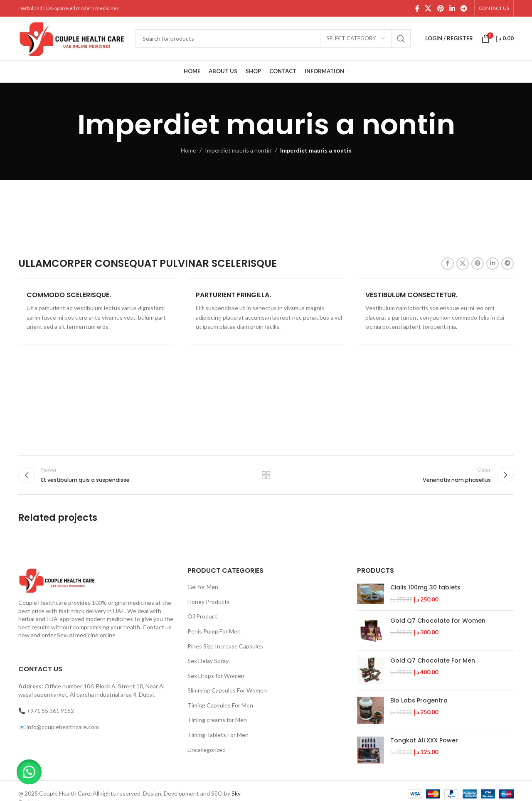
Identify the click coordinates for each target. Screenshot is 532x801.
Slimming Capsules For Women (227, 690)
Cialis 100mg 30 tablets (425, 588)
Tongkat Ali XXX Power (424, 741)
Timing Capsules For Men (220, 705)
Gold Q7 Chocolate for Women (438, 621)
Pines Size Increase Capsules (225, 646)
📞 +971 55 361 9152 (46, 711)
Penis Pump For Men (214, 631)
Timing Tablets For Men (218, 735)
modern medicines (109, 619)
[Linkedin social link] (452, 8)
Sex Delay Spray (208, 661)
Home (188, 150)
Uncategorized (207, 750)
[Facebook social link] (417, 8)
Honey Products (209, 602)
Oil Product (202, 616)
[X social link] (428, 8)
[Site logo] (73, 38)
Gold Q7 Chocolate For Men (433, 661)
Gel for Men (203, 587)
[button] (29, 772)
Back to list (266, 475)
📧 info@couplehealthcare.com (59, 727)
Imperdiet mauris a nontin (238, 150)
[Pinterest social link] (440, 8)
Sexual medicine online (86, 635)
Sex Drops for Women (216, 676)
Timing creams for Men (217, 720)
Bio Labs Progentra (419, 701)
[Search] (273, 39)
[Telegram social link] (464, 8)
